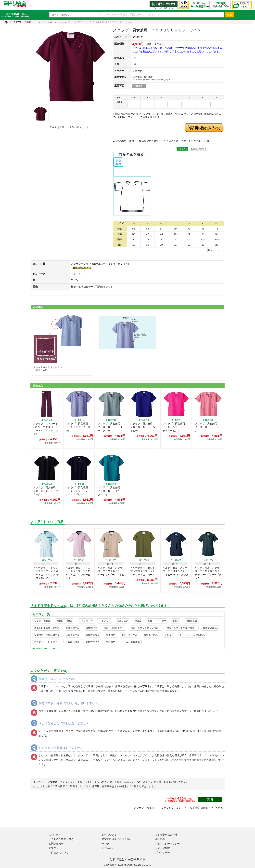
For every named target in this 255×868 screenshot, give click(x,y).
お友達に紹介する (199, 149)
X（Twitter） (109, 848)
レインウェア (86, 621)
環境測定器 (91, 628)
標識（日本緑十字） (114, 628)
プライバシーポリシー (167, 844)
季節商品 (111, 642)
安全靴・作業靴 (42, 621)
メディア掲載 (162, 848)
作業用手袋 (191, 621)
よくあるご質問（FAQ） (62, 839)
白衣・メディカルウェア (59, 22)
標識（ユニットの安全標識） (146, 628)
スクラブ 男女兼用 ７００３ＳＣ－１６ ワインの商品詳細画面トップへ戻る (178, 808)
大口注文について (59, 852)
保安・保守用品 (129, 635)
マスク (176, 621)
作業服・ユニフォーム (35, 22)
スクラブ (78, 22)
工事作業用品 (73, 635)
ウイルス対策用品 (131, 642)
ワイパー (168, 635)
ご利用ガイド (56, 835)
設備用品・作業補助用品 (47, 635)
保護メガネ (123, 621)
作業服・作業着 (64, 621)
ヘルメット (105, 621)
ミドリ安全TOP (13, 22)
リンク (106, 844)
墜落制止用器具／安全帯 (47, 628)
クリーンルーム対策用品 (192, 635)
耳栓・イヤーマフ (157, 621)
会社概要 (160, 839)
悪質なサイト (56, 848)
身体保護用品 (73, 628)
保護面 (138, 621)
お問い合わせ (56, 844)
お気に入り (182, 149)
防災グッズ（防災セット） (48, 642)
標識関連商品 (210, 628)
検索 (229, 15)
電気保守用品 (151, 635)
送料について (109, 835)
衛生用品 (111, 635)
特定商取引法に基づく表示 (117, 839)
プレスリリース (164, 852)
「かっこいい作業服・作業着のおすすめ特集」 (103, 786)
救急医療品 (74, 642)
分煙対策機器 (93, 635)
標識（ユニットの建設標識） (182, 628)
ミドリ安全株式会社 (166, 835)
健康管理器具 (93, 642)
